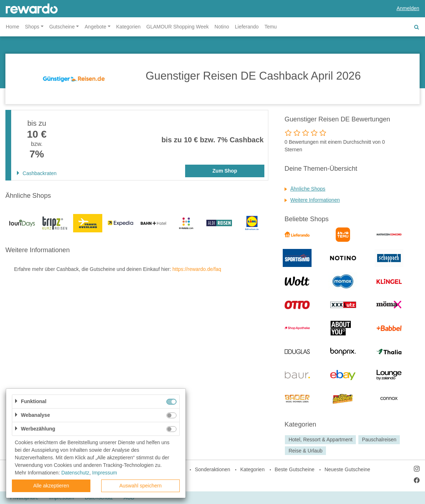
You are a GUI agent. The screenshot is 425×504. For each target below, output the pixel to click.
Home (12, 27)
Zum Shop (225, 171)
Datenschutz (75, 473)
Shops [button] (32, 27)
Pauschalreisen (379, 440)
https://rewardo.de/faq (197, 269)
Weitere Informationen (315, 200)
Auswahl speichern (140, 486)
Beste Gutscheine (295, 469)
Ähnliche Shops (308, 189)
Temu (270, 27)
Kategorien (129, 27)
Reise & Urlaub (305, 451)
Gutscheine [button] (62, 27)
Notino (222, 27)
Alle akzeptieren (51, 486)
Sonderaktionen (212, 469)
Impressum (105, 473)
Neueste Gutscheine (347, 469)
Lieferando (247, 27)
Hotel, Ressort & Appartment (320, 440)
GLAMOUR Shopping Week (177, 27)
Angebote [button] (95, 27)
